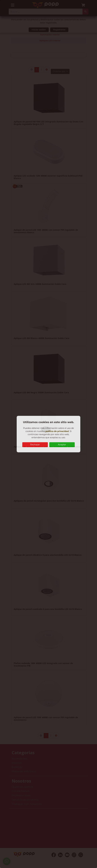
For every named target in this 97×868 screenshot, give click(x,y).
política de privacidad (57, 431)
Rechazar (35, 445)
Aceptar (62, 445)
